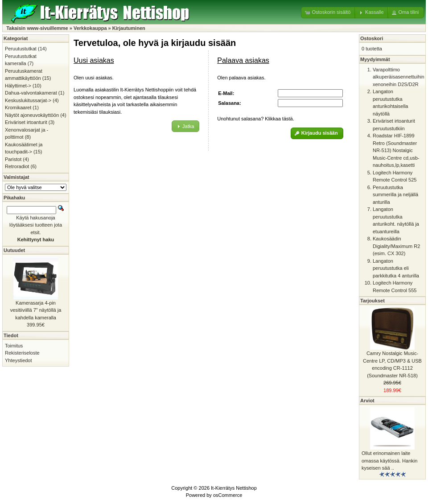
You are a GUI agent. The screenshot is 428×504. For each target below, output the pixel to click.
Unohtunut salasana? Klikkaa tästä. (255, 119)
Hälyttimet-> (18, 86)
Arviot (367, 401)
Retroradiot (17, 166)
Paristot (13, 159)
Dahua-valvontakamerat (31, 93)
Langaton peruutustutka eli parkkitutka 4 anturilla (396, 268)
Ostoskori (372, 38)
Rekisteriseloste (22, 353)
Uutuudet (14, 250)
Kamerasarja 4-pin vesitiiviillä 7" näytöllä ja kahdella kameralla (36, 310)
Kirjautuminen (129, 28)
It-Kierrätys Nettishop (234, 488)
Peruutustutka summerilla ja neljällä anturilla (395, 195)
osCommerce (228, 495)
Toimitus (14, 346)
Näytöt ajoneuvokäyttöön (32, 115)
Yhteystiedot (19, 360)
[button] (328, 12)
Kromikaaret (18, 107)
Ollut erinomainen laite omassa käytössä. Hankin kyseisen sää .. (389, 461)
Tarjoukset (372, 301)
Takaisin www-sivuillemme (37, 28)
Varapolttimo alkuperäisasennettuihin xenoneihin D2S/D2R (399, 77)
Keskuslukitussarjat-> (28, 100)
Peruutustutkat (21, 49)
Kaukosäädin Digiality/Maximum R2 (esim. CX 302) (396, 246)
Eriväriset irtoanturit (26, 122)
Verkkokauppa (90, 28)
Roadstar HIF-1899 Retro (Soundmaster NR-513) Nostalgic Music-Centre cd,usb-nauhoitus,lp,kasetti (396, 150)
